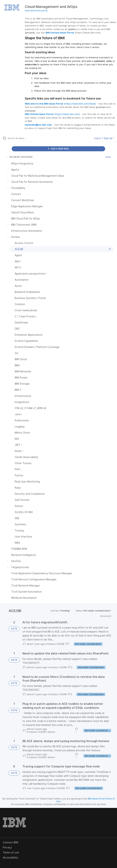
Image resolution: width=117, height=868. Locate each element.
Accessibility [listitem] (10, 857)
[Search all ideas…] (28, 138)
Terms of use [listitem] (11, 852)
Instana (51, 644)
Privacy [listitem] (7, 847)
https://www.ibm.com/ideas (80, 104)
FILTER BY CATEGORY (19, 157)
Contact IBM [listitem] (10, 842)
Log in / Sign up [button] (104, 138)
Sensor (51, 732)
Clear (108, 157)
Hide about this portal (36, 11)
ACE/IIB (60, 644)
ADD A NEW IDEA (58, 149)
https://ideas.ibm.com (67, 114)
